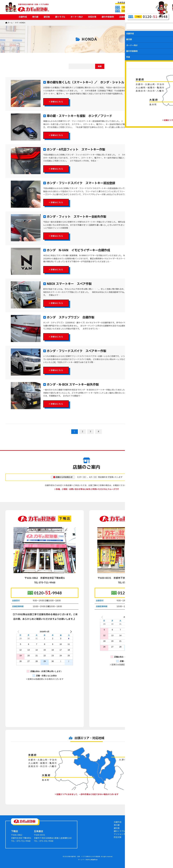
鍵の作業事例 (108, 17)
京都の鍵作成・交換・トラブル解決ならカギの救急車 (84, 857)
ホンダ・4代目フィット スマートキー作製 (76, 150)
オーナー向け (77, 17)
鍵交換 (47, 17)
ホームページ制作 (84, 860)
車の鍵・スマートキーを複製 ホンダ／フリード (79, 116)
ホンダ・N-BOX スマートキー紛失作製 (72, 385)
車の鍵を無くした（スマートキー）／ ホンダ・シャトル (85, 82)
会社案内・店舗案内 (146, 828)
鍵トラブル (60, 17)
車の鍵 (35, 17)
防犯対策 (92, 17)
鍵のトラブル (119, 831)
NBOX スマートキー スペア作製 (69, 284)
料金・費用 (142, 831)
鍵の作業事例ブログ (146, 822)
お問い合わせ (148, 17)
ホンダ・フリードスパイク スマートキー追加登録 (81, 183)
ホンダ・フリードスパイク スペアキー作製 (76, 351)
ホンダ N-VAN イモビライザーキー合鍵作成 (78, 250)
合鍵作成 (23, 17)
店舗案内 (123, 17)
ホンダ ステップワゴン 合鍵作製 (70, 317)
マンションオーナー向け (124, 834)
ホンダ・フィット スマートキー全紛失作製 (76, 217)
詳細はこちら (56, 102)
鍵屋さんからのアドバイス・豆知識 (152, 825)
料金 (135, 17)
